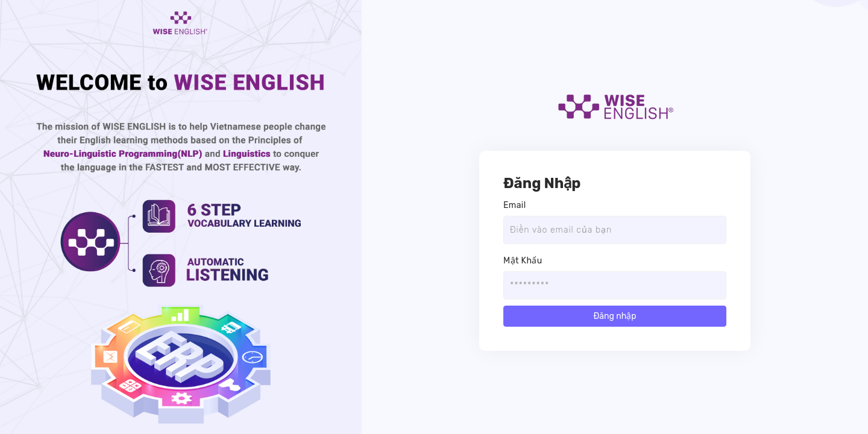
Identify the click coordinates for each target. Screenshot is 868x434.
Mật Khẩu (523, 261)
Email (514, 205)
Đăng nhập (615, 316)
